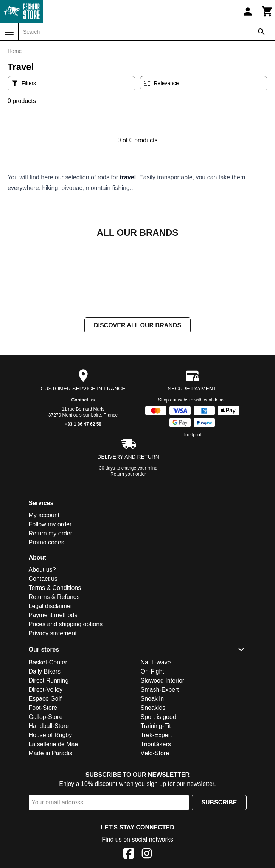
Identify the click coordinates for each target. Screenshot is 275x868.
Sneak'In (152, 774)
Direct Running (49, 756)
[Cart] (267, 11)
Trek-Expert (156, 811)
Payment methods (53, 691)
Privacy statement (53, 709)
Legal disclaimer (51, 682)
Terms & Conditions (55, 663)
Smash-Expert (160, 765)
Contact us (83, 476)
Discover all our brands (137, 401)
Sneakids (153, 783)
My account (44, 591)
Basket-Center (48, 738)
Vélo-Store (155, 829)
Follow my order (50, 600)
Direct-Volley (46, 765)
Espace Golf (45, 774)
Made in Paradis (51, 829)
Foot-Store (43, 783)
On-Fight (152, 747)
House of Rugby (50, 811)
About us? (42, 645)
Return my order (51, 609)
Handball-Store (49, 802)
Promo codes (47, 618)
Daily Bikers (45, 747)
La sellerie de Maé (54, 820)
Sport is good (158, 793)
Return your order (128, 550)
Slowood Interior (163, 756)
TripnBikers (156, 820)
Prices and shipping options (66, 700)
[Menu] (9, 32)
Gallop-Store (46, 793)
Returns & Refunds (54, 673)
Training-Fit (156, 802)
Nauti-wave (156, 738)
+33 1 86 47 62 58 (83, 500)
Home (15, 51)
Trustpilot (192, 510)
